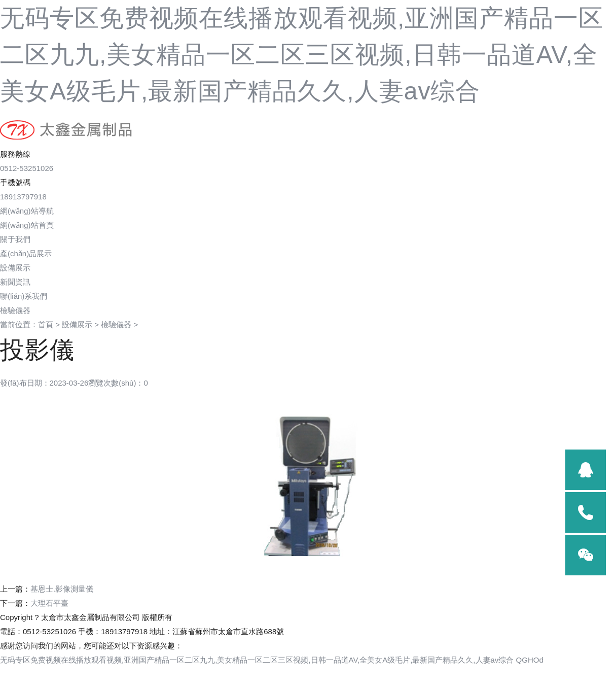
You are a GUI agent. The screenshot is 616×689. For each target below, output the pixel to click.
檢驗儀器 (116, 324)
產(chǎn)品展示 (26, 253)
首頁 (46, 324)
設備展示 (15, 268)
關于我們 (15, 239)
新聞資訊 (15, 282)
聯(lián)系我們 (24, 296)
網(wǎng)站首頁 (27, 225)
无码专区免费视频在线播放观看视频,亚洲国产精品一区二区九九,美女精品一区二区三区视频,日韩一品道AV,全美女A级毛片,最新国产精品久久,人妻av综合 (302, 55)
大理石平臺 (49, 603)
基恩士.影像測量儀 (62, 589)
